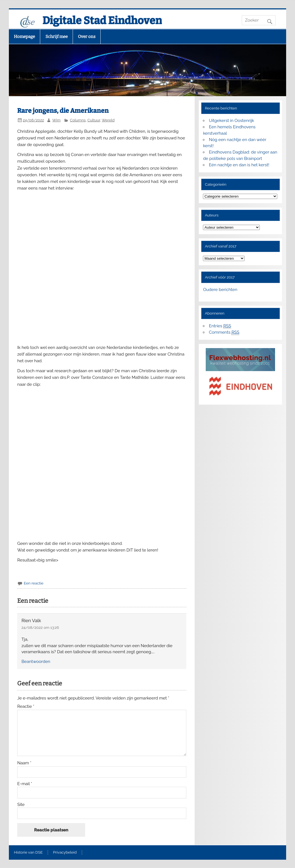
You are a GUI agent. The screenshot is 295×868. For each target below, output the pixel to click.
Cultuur (94, 120)
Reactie (26, 707)
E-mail (25, 784)
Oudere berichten (220, 290)
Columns (78, 120)
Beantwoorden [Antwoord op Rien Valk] (36, 662)
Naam (24, 763)
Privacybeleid (65, 852)
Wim (57, 120)
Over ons (87, 37)
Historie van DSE (28, 852)
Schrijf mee (57, 37)
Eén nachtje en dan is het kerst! (239, 165)
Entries (220, 326)
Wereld (108, 120)
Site (21, 805)
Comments (224, 332)
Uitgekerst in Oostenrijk (232, 121)
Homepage (24, 37)
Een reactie (34, 583)
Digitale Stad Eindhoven (102, 21)
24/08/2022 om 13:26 (40, 627)
